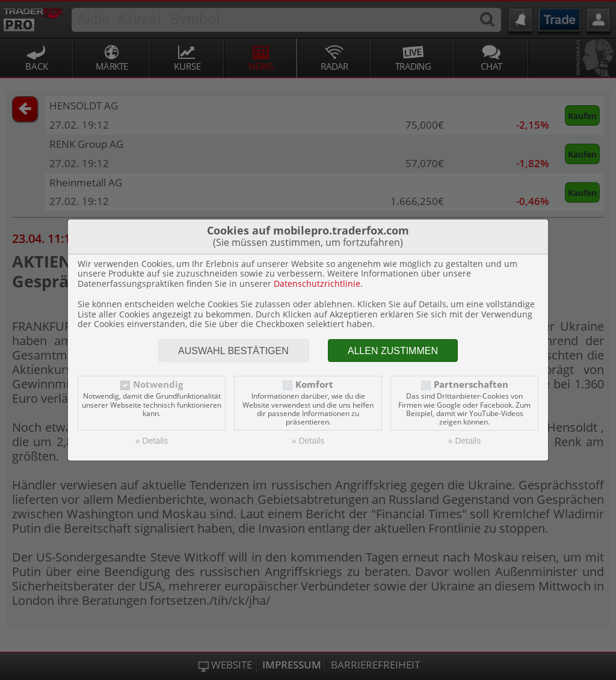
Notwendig (158, 384)
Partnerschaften (471, 384)
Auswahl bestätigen (233, 351)
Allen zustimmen (393, 351)
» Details (152, 441)
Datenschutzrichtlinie (317, 283)
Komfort (314, 384)
